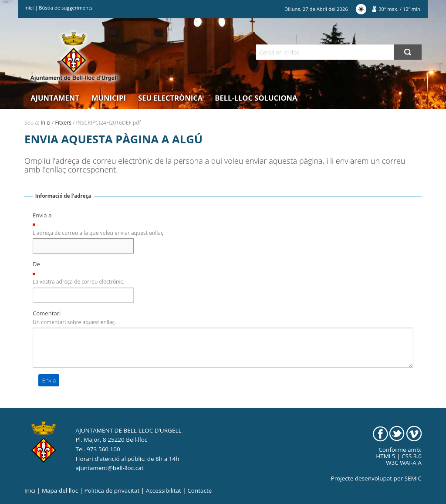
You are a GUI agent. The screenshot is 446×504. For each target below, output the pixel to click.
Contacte (199, 490)
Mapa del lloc (60, 490)
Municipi (109, 98)
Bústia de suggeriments (66, 8)
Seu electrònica (170, 98)
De (36, 264)
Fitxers (63, 123)
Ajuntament (55, 98)
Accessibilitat (164, 490)
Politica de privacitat (112, 490)
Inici (29, 8)
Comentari (47, 313)
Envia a (42, 215)
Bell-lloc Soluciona (256, 98)
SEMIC (413, 478)
